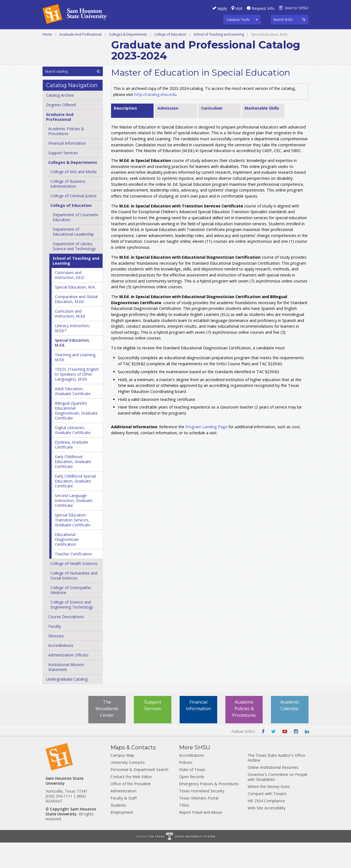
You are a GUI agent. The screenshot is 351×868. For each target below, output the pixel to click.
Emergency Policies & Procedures (209, 809)
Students (118, 831)
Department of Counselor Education (76, 243)
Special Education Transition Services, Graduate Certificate (73, 545)
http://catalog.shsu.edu (155, 120)
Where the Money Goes (269, 812)
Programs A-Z (173, 35)
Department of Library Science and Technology (74, 272)
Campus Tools (238, 19)
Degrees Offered (61, 130)
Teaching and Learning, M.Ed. (76, 383)
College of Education (170, 60)
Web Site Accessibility (267, 833)
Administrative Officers (68, 680)
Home (47, 60)
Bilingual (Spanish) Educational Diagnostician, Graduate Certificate (76, 436)
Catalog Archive (60, 121)
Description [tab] (125, 133)
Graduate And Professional (80, 60)
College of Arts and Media (73, 197)
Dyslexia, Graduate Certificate (72, 470)
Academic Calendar (290, 731)
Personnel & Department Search (139, 795)
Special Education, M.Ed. (72, 368)
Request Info (263, 8)
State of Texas (192, 795)
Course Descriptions (66, 642)
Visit (239, 8)
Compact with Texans (267, 819)
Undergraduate (61, 35)
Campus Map (122, 781)
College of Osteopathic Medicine (71, 616)
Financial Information (67, 169)
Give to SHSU (296, 8)
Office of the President (131, 809)
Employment (122, 838)
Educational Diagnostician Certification (67, 565)
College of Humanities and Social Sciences (74, 601)
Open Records (192, 802)
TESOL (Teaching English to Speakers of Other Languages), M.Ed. (77, 400)
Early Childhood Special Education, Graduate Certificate (75, 506)
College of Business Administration (68, 209)
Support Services (63, 178)
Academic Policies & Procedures (244, 734)
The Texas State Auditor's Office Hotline (276, 783)
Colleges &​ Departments (73, 188)
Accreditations (61, 671)
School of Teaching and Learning (219, 60)
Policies (186, 788)
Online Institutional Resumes (273, 793)
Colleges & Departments (128, 60)
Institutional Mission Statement (66, 693)
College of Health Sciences (74, 589)
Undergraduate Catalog (67, 705)
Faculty (55, 652)
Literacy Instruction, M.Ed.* (72, 354)
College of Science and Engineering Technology (72, 630)
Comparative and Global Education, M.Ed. (76, 325)
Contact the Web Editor (131, 802)
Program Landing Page (206, 452)
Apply (222, 8)
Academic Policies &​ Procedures (66, 157)
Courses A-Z (211, 35)
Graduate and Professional (118, 35)
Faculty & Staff (124, 823)
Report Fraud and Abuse (201, 838)
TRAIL (184, 831)
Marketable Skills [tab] (262, 133)
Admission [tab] (168, 133)
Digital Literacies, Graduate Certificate (73, 456)
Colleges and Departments (264, 35)
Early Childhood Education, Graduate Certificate (73, 487)
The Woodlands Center (107, 734)
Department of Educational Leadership (73, 257)
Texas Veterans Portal (199, 823)
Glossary (56, 661)
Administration (123, 816)
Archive (51, 48)
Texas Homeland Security (202, 816)
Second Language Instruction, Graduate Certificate (74, 526)
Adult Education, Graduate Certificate (73, 417)
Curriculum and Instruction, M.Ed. (70, 339)
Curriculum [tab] (212, 133)
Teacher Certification (73, 579)
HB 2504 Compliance (266, 826)
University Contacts (128, 788)
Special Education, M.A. (75, 312)
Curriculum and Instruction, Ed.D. (70, 300)
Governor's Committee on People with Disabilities (278, 802)
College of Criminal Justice (73, 221)
